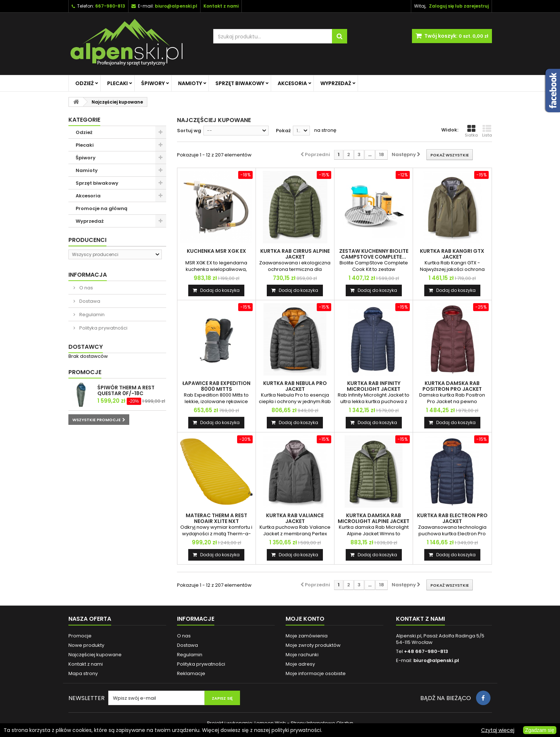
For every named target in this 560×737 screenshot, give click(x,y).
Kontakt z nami (86, 664)
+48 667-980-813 (426, 651)
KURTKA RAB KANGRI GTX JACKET (452, 254)
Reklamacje (191, 673)
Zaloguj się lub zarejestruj (459, 6)
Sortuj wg (189, 131)
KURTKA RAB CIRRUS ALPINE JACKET (295, 254)
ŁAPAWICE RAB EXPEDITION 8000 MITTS (216, 386)
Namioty (190, 83)
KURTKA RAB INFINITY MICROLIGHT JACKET (374, 386)
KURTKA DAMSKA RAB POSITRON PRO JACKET (452, 386)
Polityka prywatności (103, 328)
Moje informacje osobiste (316, 673)
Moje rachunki (302, 655)
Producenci (87, 240)
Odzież (85, 83)
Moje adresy (300, 664)
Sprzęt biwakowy (240, 83)
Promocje (85, 372)
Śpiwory (153, 83)
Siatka (471, 131)
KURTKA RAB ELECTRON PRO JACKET (452, 518)
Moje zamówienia (307, 636)
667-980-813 (110, 6)
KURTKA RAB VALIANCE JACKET (295, 518)
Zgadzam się (540, 730)
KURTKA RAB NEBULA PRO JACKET (295, 386)
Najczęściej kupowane (95, 655)
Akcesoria (292, 83)
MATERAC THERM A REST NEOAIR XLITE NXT (216, 518)
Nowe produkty (86, 645)
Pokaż (283, 131)
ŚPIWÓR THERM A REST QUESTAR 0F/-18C (126, 390)
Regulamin (91, 315)
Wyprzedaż (336, 83)
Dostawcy (86, 347)
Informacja (88, 275)
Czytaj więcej (498, 730)
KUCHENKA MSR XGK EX (216, 251)
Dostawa (89, 301)
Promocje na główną (102, 208)
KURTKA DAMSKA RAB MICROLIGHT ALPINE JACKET (374, 518)
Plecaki (117, 83)
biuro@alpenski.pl (176, 6)
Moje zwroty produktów (313, 645)
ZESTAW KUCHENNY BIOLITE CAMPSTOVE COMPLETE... (374, 254)
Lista (487, 131)
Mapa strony (83, 673)
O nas (86, 288)
